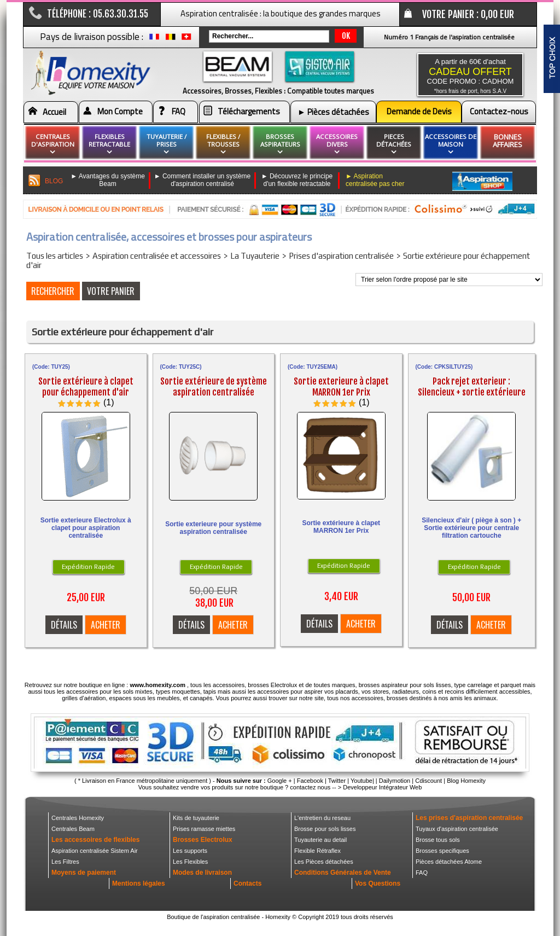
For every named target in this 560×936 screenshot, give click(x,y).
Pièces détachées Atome (449, 862)
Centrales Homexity (78, 818)
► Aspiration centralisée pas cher (375, 180)
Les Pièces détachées (324, 862)
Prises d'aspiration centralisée (341, 256)
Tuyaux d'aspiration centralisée (457, 829)
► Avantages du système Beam (108, 180)
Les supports (190, 851)
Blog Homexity (466, 781)
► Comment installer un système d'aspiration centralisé (203, 180)
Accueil (54, 112)
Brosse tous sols (438, 840)
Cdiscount (428, 781)
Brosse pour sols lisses (325, 829)
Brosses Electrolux (203, 840)
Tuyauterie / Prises (167, 144)
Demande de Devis (419, 111)
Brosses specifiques (442, 851)
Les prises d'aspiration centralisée (469, 818)
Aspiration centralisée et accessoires (157, 256)
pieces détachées (394, 144)
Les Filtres (65, 862)
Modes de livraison (202, 873)
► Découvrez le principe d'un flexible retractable (297, 180)
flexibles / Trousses (223, 144)
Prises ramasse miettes (204, 829)
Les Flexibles (190, 862)
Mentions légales (139, 883)
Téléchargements (249, 111)
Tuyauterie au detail (320, 840)
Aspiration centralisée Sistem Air (95, 851)
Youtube (361, 781)
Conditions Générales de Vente (343, 873)
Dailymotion (395, 781)
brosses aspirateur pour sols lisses (405, 685)
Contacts (247, 883)
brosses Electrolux (272, 685)
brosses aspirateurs (280, 144)
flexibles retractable (109, 144)
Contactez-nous (499, 111)
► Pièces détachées (333, 112)
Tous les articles (55, 256)
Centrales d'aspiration (53, 144)
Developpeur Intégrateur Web (382, 787)
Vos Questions (378, 883)
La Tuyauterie (255, 256)
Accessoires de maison (451, 144)
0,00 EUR (497, 14)
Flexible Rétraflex (317, 851)
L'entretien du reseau (322, 818)
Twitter (337, 781)
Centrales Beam (73, 829)
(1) (109, 402)
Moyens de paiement (84, 873)
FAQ (179, 111)
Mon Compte (120, 111)
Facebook (310, 781)
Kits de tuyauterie (196, 818)
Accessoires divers (337, 144)
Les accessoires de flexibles (95, 840)
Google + (280, 781)
